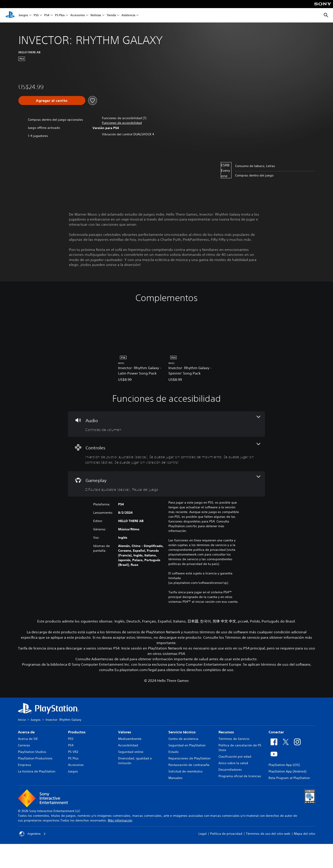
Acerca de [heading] (26, 732)
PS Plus (60, 15)
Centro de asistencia (183, 739)
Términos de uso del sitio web (268, 834)
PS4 (47, 15)
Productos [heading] (77, 732)
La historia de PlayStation (37, 771)
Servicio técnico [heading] (182, 732)
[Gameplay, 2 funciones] (166, 484)
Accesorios (78, 15)
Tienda (111, 15)
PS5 (36, 15)
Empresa (24, 765)
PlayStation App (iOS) (284, 765)
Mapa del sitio (304, 834)
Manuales (175, 778)
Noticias (96, 15)
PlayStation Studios (32, 752)
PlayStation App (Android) (287, 771)
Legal (203, 834)
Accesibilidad (128, 745)
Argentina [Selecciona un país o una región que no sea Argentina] (33, 834)
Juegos (23, 15)
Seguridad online (131, 752)
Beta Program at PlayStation (289, 778)
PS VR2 (73, 752)
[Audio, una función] (166, 424)
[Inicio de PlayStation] (10, 15)
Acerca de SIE (28, 739)
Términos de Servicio (234, 739)
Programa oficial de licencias (240, 776)
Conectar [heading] (276, 732)
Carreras (24, 745)
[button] (122, 123)
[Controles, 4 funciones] (166, 454)
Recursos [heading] (226, 732)
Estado (173, 752)
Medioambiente (130, 739)
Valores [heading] (125, 732)
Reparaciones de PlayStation (189, 758)
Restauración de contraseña (189, 765)
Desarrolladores (230, 770)
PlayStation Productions (35, 758)
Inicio (22, 720)
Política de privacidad (226, 834)
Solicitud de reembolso (185, 771)
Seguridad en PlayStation (187, 745)
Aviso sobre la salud (233, 763)
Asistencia (128, 15)
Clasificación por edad (235, 756)
